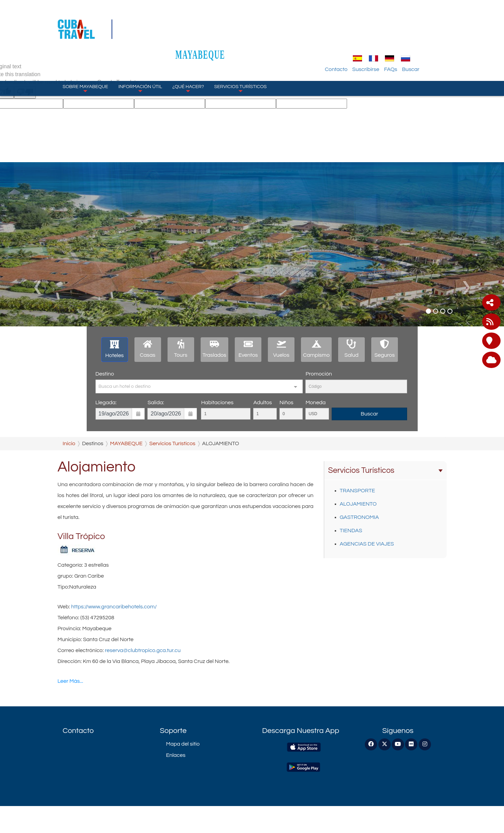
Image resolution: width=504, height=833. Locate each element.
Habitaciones (217, 403)
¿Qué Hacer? (188, 55)
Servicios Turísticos (241, 55)
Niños (286, 403)
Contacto (367, 36)
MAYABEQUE (252, 21)
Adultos (262, 403)
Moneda (315, 403)
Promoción (319, 374)
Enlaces (176, 755)
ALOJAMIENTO (358, 504)
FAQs (422, 36)
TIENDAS (351, 531)
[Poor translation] (25, 93)
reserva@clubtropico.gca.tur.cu (143, 650)
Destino (105, 374)
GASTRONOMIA (359, 517)
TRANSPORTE (357, 491)
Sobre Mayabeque (85, 55)
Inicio (69, 443)
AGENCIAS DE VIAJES (367, 544)
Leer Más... (70, 681)
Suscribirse (397, 36)
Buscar (442, 36)
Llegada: (106, 403)
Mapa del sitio (183, 744)
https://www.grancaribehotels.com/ (114, 607)
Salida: (156, 403)
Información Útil (140, 55)
